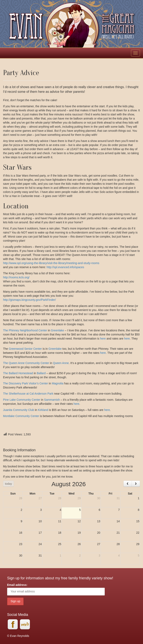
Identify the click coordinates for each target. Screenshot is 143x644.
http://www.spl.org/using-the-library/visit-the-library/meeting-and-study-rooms (51, 263)
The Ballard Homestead (18, 373)
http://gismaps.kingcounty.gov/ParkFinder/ (29, 300)
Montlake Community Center (21, 416)
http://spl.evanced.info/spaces (65, 267)
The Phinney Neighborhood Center (25, 330)
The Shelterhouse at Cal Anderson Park (28, 394)
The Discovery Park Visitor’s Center (26, 383)
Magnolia (58, 383)
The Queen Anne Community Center (26, 363)
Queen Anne (61, 363)
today (8, 484)
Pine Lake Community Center (22, 400)
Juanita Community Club (19, 410)
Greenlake (58, 330)
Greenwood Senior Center (25, 349)
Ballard (42, 373)
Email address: (17, 585)
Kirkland (43, 410)
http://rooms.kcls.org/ (16, 277)
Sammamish (52, 400)
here (103, 339)
